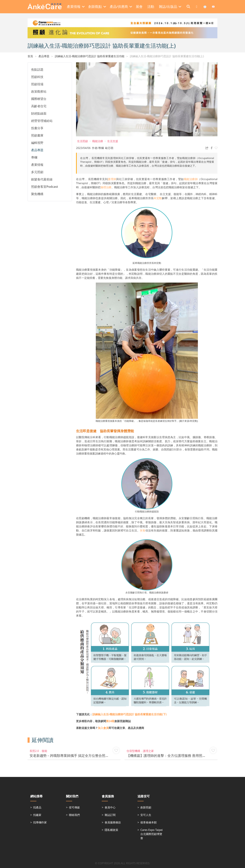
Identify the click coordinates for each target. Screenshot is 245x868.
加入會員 (103, 728)
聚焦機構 (37, 194)
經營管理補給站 (42, 121)
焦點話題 (37, 69)
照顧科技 (37, 77)
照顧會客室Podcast (45, 187)
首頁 (30, 56)
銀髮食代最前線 (42, 179)
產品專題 (44, 56)
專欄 (34, 157)
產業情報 (37, 165)
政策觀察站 (39, 91)
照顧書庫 (37, 135)
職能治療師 (191, 179)
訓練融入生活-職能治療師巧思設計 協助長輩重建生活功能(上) (167, 56)
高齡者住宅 (39, 106)
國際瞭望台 (39, 99)
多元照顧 (37, 172)
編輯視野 (37, 143)
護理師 (112, 179)
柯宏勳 (158, 198)
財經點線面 (39, 113)
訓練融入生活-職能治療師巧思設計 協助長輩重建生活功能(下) (129, 714)
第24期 (110, 721)
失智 (143, 530)
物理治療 (106, 187)
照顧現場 (37, 84)
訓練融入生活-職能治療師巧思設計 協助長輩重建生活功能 (90, 56)
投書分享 (37, 128)
